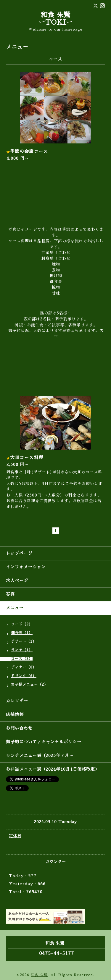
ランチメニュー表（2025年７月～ (40, 755)
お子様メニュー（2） (29, 685)
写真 (10, 594)
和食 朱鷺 (39, 975)
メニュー (15, 608)
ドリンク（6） (24, 676)
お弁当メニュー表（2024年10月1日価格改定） (53, 769)
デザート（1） (24, 641)
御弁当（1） (22, 633)
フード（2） (22, 624)
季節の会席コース (29, 151)
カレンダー (17, 701)
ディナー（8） (24, 667)
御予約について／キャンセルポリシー (44, 742)
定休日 (15, 836)
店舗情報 (15, 715)
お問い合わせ (19, 728)
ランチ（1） (22, 650)
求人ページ (17, 581)
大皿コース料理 (27, 457)
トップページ (19, 553)
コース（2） (22, 659)
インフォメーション (26, 567)
